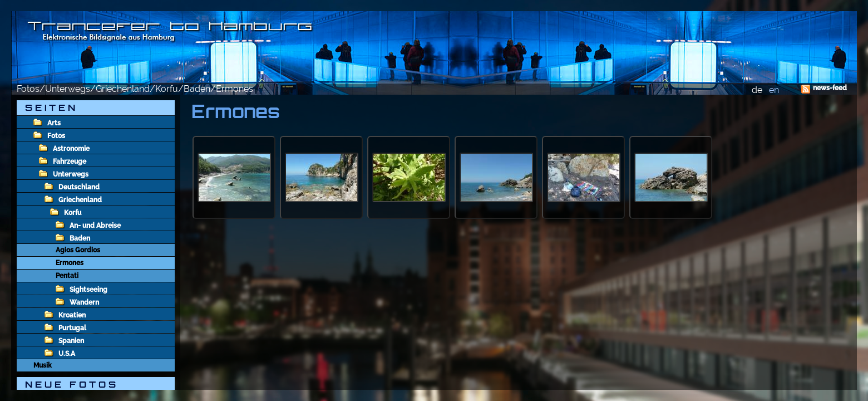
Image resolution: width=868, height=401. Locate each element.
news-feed (830, 88)
